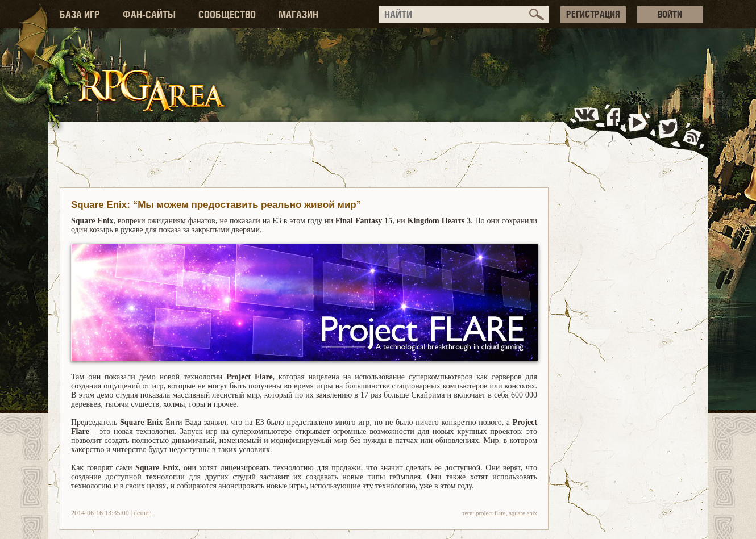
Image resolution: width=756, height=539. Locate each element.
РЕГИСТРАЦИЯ (593, 14)
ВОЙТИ (670, 14)
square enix (523, 513)
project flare (491, 513)
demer (142, 513)
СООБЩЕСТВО (227, 14)
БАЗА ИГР (80, 14)
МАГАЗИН (298, 14)
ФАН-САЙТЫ (149, 14)
